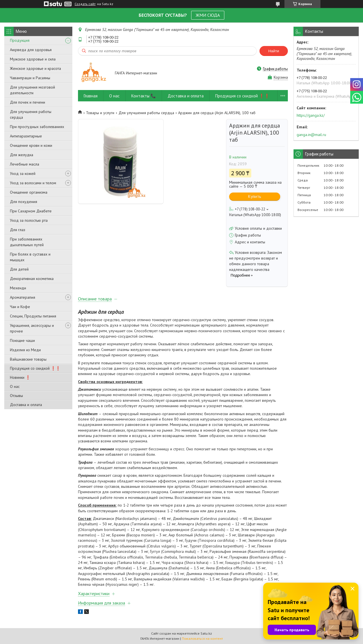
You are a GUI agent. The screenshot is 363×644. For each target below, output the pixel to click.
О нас (15, 386)
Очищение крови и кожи (31, 145)
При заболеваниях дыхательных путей (27, 242)
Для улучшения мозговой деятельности (32, 90)
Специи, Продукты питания (33, 316)
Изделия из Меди (25, 350)
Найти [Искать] (274, 51)
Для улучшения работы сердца (31, 114)
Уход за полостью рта (29, 220)
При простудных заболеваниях (37, 127)
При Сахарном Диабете (31, 211)
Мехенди (18, 288)
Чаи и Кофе (20, 307)
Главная (91, 96)
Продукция (20, 40)
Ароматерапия (23, 297)
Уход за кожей (23, 173)
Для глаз (18, 230)
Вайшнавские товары (28, 359)
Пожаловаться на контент (202, 638)
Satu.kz (206, 633)
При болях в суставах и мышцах (30, 257)
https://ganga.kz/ (311, 115)
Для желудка (22, 155)
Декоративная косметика (32, 279)
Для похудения (24, 202)
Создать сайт (85, 4)
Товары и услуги (100, 113)
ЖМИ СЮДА (208, 15)
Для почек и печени (28, 102)
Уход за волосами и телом (33, 183)
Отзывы (16, 396)
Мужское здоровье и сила (33, 59)
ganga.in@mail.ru (311, 135)
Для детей (19, 269)
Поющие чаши (22, 340)
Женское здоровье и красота (35, 68)
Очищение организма (29, 192)
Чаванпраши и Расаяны (30, 78)
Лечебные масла (25, 164)
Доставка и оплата (26, 405)
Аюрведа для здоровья (31, 50)
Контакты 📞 (144, 96)
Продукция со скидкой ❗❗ (35, 368)
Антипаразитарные (26, 136)
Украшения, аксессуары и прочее (32, 328)
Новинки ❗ (20, 377)
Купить (255, 196)
